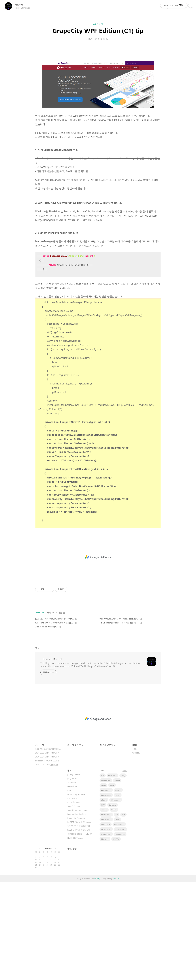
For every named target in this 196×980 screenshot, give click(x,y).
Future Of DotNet (51, 757)
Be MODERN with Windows (79, 920)
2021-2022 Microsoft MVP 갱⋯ (48, 850)
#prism (118, 888)
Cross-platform (107, 927)
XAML (118, 893)
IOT (103, 873)
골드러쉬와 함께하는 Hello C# (80, 932)
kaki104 (20, 5)
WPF (103, 903)
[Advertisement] (98, 84)
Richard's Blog (73, 900)
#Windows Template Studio (107, 912)
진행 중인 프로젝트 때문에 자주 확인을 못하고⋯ (48, 847)
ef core (104, 898)
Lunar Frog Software (76, 892)
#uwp (103, 883)
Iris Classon (72, 896)
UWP (117, 917)
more (125, 868)
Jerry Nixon (72, 876)
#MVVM (116, 937)
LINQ (123, 873)
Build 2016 (112, 873)
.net (123, 912)
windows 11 (120, 932)
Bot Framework (107, 893)
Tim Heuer (72, 880)
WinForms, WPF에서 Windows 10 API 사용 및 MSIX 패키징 (55, 720)
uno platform (106, 917)
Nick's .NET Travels (75, 936)
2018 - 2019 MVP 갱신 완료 (47, 862)
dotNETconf (106, 878)
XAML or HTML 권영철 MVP (79, 928)
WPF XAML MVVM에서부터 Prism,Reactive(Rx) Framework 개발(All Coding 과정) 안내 (119, 716)
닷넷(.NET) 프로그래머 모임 (79, 924)
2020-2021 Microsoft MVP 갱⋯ (48, 854)
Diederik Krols (73, 884)
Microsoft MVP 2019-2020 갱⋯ (48, 858)
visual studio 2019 (107, 932)
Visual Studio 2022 (120, 922)
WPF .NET (98, 24)
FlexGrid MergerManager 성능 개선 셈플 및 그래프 (119, 720)
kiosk (112, 883)
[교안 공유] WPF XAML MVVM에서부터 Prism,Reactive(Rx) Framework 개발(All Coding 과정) (55, 716)
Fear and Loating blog (77, 912)
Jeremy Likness (74, 872)
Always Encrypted (107, 888)
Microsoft (105, 937)
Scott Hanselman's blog (77, 908)
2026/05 (47, 946)
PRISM (114, 907)
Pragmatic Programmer (78, 916)
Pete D (70, 888)
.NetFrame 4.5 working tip (46, 724)
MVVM (117, 878)
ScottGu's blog (74, 904)
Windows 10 (116, 898)
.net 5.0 (104, 907)
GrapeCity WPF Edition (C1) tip (98, 31)
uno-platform (121, 927)
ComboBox (106, 922)
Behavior (113, 903)
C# (117, 912)
